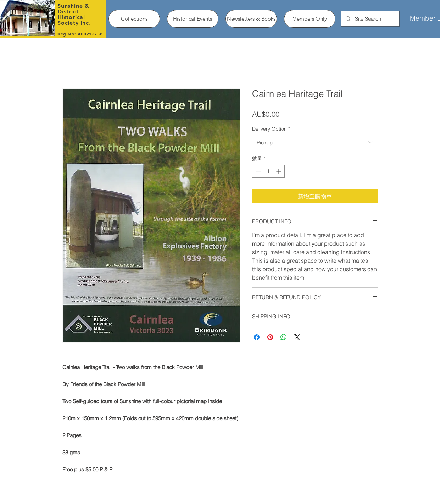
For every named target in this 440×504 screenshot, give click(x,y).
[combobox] (315, 143)
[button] (134, 19)
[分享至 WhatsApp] (284, 337)
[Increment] (279, 171)
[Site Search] (370, 19)
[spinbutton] (268, 171)
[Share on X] (297, 337)
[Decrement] (258, 171)
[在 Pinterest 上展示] (270, 337)
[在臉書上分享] (257, 337)
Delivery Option (271, 129)
